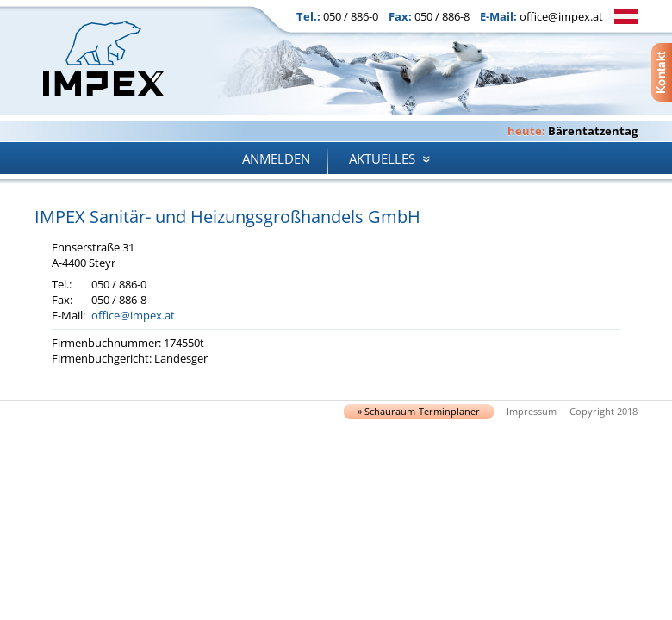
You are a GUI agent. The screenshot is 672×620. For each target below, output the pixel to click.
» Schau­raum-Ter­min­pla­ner (419, 412)
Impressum (532, 412)
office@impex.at (561, 16)
